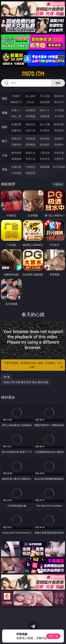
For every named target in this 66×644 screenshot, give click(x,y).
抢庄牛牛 (59, 102)
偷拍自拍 (30, 124)
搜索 (58, 83)
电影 (5, 127)
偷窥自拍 (16, 138)
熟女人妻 (16, 116)
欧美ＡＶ (45, 110)
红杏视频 (16, 173)
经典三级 (30, 130)
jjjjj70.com (33, 74)
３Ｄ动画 (59, 110)
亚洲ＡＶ (16, 110)
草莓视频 (45, 167)
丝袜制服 (30, 116)
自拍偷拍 (30, 110)
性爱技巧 (59, 159)
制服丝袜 (16, 130)
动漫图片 (59, 138)
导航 (5, 169)
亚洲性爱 (16, 124)
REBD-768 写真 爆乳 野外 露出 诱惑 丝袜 (26, 382)
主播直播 (45, 116)
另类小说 (30, 159)
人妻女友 (45, 153)
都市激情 (16, 153)
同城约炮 (16, 167)
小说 (5, 155)
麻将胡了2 (16, 102)
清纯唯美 (30, 145)
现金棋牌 (45, 102)
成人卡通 (45, 124)
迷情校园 (16, 159)
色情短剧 (30, 173)
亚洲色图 (30, 138)
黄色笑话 (45, 159)
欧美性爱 (59, 124)
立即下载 (53, 636)
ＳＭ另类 (59, 116)
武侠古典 (59, 153)
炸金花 (30, 102)
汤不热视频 (59, 167)
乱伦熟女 (45, 130)
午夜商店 (30, 167)
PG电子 (16, 96)
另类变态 (59, 130)
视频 (5, 113)
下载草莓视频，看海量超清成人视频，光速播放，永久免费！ (33, 365)
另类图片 (59, 145)
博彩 (5, 99)
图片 (5, 141)
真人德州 (30, 96)
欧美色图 (45, 138)
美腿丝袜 (16, 145)
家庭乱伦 (30, 153)
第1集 (7, 377)
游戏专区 (59, 96)
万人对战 (45, 96)
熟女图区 (45, 145)
